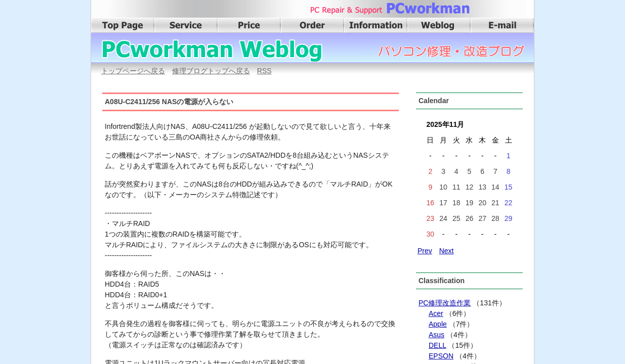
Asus (436, 335)
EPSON (441, 356)
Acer (436, 313)
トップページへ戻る (133, 71)
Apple (438, 324)
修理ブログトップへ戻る (211, 71)
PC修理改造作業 (445, 303)
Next (447, 251)
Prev (425, 251)
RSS (264, 71)
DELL (437, 345)
